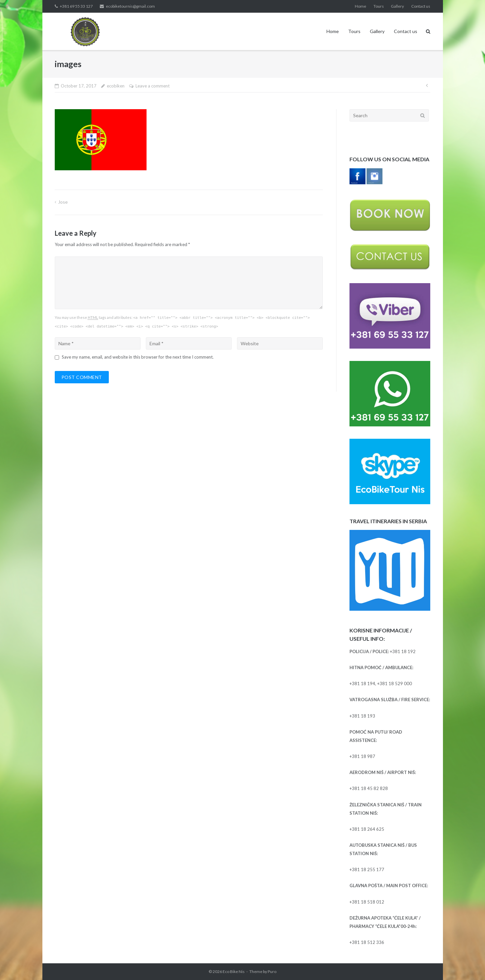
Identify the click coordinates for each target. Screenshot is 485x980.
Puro (272, 971)
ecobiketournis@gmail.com (130, 6)
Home (360, 6)
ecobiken (116, 86)
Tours (379, 6)
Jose (63, 202)
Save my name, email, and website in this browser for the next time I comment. (138, 357)
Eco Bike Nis (234, 971)
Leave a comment (153, 86)
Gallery (397, 6)
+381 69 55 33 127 (76, 6)
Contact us (421, 6)
